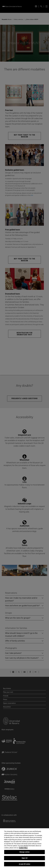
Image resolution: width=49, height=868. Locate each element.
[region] (24, 848)
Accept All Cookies (24, 864)
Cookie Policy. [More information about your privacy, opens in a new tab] (23, 848)
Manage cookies (24, 852)
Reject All (24, 858)
